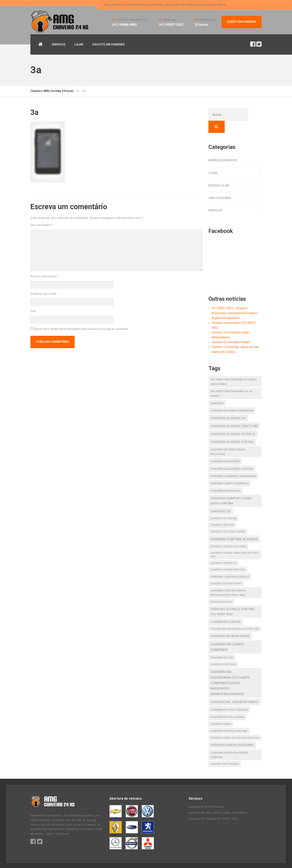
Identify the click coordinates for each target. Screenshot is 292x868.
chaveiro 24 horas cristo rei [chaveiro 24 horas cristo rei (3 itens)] (234, 414)
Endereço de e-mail (43, 294)
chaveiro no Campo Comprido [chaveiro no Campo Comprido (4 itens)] (227, 635)
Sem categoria (220, 186)
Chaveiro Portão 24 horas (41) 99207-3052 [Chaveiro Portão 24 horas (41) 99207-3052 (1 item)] (235, 726)
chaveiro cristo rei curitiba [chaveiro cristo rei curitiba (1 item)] (228, 520)
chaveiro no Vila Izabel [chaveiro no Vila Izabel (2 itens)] (227, 705)
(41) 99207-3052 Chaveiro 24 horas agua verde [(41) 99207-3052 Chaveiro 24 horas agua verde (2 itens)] (233, 370)
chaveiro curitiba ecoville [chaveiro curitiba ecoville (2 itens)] (230, 565)
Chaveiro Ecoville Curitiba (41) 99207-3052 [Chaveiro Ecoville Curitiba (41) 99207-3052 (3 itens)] (232, 599)
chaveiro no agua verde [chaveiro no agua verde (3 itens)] (230, 624)
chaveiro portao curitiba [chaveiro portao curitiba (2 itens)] (229, 719)
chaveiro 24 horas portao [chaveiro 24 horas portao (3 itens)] (232, 430)
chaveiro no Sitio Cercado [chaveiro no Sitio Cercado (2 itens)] (229, 697)
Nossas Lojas (219, 173)
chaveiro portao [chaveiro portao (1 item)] (221, 712)
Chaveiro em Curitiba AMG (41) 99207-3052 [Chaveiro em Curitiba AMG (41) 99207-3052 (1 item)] (235, 617)
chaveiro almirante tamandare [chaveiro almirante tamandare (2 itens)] (233, 464)
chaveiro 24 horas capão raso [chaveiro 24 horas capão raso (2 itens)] (232, 398)
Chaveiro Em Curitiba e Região (231, 330)
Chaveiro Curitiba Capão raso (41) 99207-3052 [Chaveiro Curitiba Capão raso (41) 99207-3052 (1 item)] (235, 543)
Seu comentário (41, 225)
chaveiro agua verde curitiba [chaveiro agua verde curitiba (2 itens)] (232, 457)
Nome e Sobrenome (44, 276)
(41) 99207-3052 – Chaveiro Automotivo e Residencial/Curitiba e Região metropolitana (235, 301)
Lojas (213, 161)
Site (33, 311)
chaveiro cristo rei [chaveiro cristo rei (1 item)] (222, 513)
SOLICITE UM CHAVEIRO (108, 44)
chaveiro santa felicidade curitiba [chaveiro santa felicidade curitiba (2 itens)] (229, 743)
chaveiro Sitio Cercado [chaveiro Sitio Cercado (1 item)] (225, 752)
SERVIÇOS (59, 44)
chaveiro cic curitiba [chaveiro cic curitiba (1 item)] (224, 506)
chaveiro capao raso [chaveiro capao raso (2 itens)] (225, 479)
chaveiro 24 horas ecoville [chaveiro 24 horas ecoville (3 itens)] (233, 422)
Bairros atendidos (223, 148)
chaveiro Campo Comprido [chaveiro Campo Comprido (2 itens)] (229, 471)
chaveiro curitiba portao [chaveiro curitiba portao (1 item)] (226, 571)
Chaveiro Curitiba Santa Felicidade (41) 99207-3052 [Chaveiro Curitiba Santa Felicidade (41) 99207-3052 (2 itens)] (228, 581)
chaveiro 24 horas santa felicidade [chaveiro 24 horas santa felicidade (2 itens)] (228, 440)
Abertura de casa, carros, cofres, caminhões (218, 800)
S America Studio (67, 860)
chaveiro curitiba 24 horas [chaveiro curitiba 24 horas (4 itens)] (234, 527)
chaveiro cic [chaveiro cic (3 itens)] (221, 499)
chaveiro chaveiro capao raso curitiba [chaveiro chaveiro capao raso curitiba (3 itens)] (231, 489)
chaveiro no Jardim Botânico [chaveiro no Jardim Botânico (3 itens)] (234, 690)
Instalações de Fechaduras (206, 794)
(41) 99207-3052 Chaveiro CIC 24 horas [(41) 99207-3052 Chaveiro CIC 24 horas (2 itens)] (231, 381)
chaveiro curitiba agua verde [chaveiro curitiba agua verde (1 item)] (228, 534)
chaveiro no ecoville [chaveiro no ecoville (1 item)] (223, 652)
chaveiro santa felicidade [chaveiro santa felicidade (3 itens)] (232, 733)
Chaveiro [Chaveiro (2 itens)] (217, 391)
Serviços (215, 198)
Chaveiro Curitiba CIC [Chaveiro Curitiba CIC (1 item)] (224, 551)
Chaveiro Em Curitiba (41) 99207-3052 (213, 806)
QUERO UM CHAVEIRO (242, 22)
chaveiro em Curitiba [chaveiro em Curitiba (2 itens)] (226, 610)
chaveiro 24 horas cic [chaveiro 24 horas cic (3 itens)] (228, 406)
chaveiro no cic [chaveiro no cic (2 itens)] (222, 645)
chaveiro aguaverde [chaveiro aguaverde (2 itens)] (225, 449)
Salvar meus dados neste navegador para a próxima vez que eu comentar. (81, 329)
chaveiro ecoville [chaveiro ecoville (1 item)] (221, 590)
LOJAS (79, 44)
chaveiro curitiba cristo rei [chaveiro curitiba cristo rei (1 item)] (228, 557)
